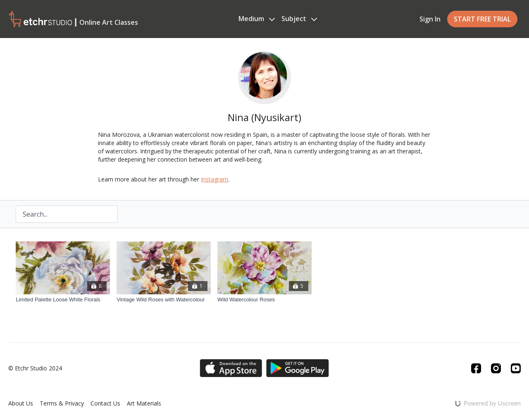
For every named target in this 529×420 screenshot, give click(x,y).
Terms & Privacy (62, 403)
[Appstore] (231, 368)
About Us (21, 403)
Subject (299, 19)
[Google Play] (298, 368)
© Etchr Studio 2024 (35, 368)
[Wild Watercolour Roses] (264, 300)
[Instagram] (496, 368)
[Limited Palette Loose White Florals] (63, 300)
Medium (257, 19)
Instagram (214, 179)
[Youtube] (516, 368)
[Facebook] (476, 368)
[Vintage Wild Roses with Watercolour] (164, 300)
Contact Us (105, 403)
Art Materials (144, 403)
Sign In (430, 19)
